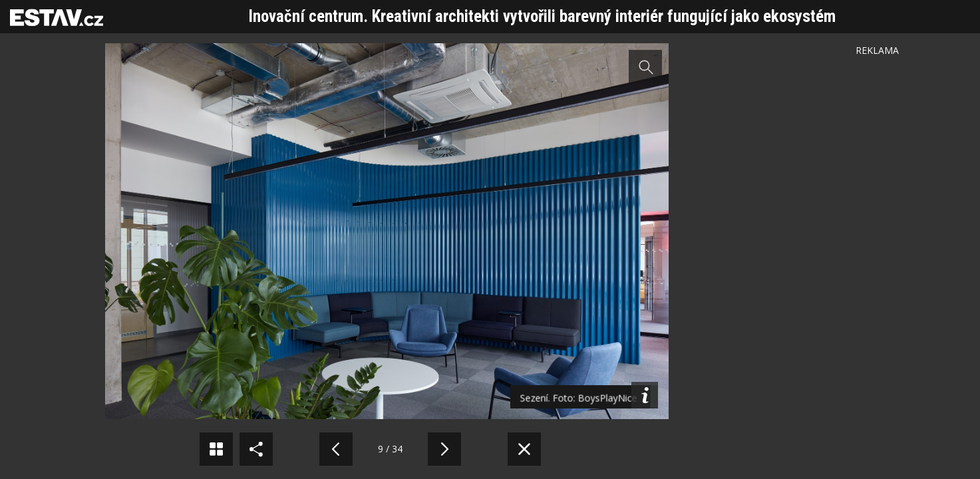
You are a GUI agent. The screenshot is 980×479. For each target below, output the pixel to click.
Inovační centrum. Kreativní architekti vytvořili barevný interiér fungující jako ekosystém (542, 16)
